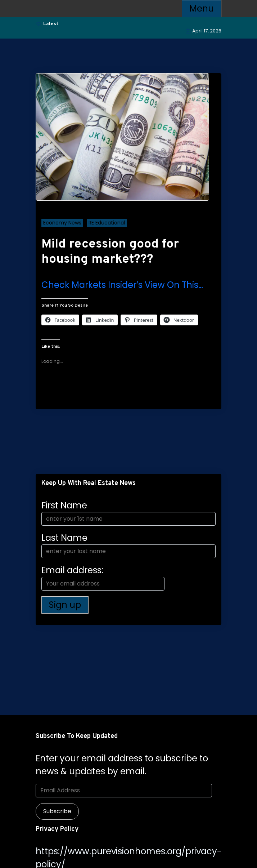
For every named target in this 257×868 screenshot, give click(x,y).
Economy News (62, 223)
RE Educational (107, 223)
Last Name (64, 538)
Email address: (103, 577)
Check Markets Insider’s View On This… (122, 285)
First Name (64, 505)
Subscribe (57, 811)
